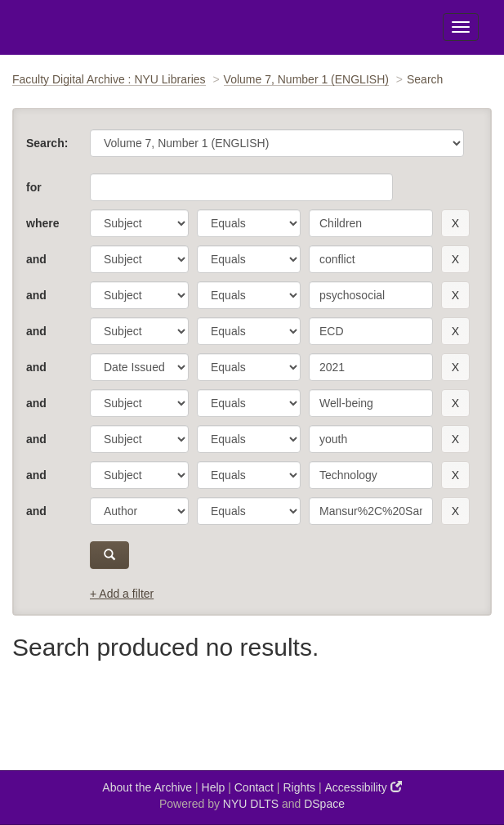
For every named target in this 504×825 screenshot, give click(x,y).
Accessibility (364, 787)
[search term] (371, 223)
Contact (254, 787)
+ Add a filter (122, 594)
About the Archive (147, 787)
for (34, 187)
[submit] (109, 555)
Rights (299, 787)
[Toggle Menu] (461, 27)
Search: (47, 143)
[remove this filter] (455, 223)
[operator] (249, 223)
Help (214, 787)
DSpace (324, 804)
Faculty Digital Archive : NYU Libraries (109, 79)
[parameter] (139, 223)
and (36, 259)
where (42, 223)
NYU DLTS (251, 804)
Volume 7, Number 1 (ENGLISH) (306, 79)
